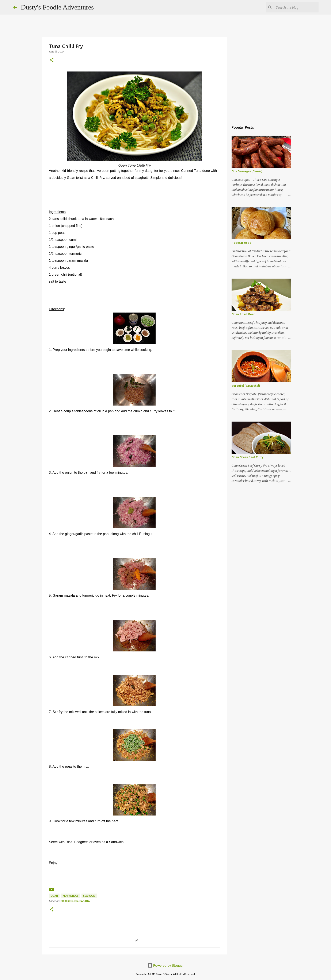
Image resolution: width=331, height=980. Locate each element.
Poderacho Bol (242, 243)
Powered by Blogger (165, 965)
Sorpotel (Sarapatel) (246, 386)
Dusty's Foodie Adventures (57, 7)
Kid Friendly (71, 896)
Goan (54, 896)
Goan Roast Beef (243, 314)
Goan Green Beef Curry (248, 457)
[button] (52, 60)
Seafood (89, 896)
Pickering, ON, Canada (75, 901)
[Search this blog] (296, 7)
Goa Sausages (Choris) (247, 171)
